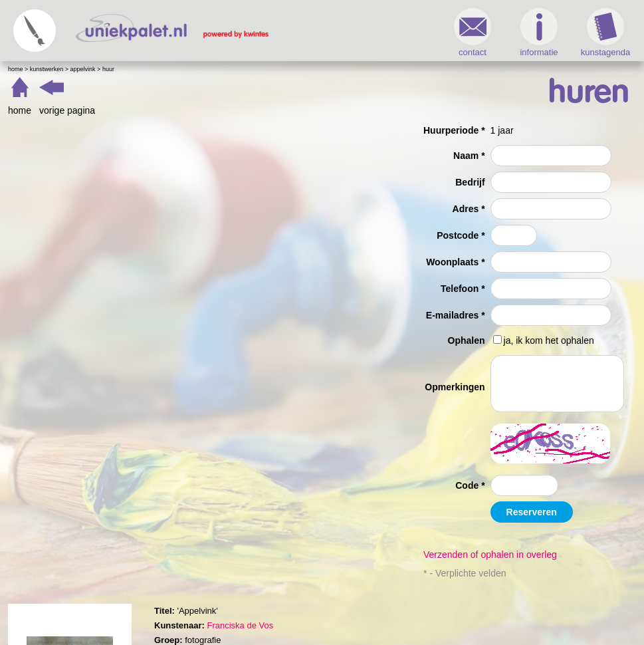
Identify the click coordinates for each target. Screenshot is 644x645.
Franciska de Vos (240, 625)
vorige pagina (67, 110)
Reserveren (532, 512)
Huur (108, 69)
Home (16, 69)
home (20, 110)
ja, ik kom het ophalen (549, 340)
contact (473, 33)
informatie (539, 33)
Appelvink (83, 69)
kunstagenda (605, 33)
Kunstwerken (47, 69)
